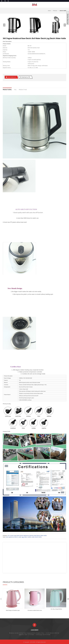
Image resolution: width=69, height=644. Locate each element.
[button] (65, 25)
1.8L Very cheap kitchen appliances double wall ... (56, 609)
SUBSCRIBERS (34, 632)
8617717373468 (47, 636)
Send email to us (12, 77)
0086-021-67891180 (54, 635)
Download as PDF (26, 77)
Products (55, 11)
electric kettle (63, 11)
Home (49, 11)
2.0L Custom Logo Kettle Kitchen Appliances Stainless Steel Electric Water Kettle (27, 535)
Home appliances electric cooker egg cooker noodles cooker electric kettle (24, 537)
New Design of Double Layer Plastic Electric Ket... (13, 610)
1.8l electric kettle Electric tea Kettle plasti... (35, 610)
